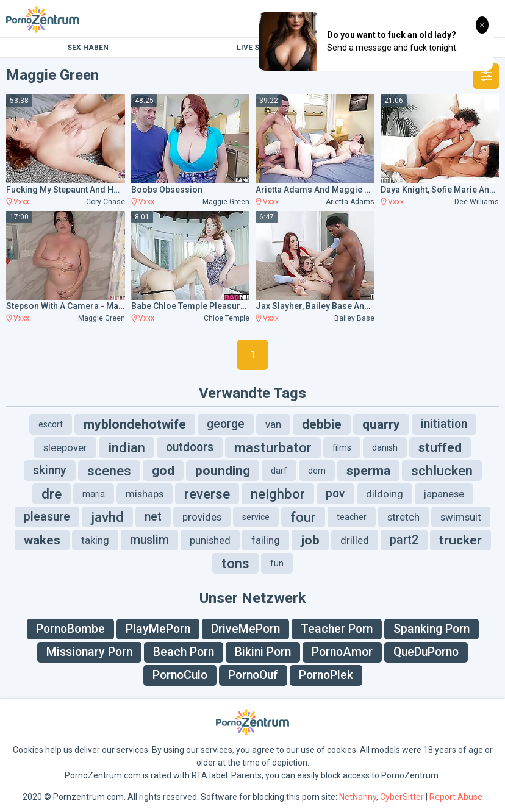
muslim (149, 540)
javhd (107, 517)
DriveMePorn (245, 629)
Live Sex (253, 48)
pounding (223, 471)
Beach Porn (184, 652)
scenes (109, 471)
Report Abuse (456, 797)
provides (202, 517)
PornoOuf (253, 675)
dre (52, 494)
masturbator (273, 447)
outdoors (190, 447)
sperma (368, 471)
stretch (403, 517)
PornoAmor (342, 652)
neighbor (278, 494)
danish (385, 447)
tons (235, 563)
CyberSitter (402, 797)
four (303, 517)
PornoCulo (180, 675)
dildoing (385, 494)
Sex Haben (88, 48)
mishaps (145, 494)
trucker (460, 540)
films (342, 447)
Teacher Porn (337, 629)
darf (279, 471)
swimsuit (461, 517)
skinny (50, 470)
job (310, 540)
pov (335, 493)
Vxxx (21, 202)
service (256, 517)
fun (277, 563)
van (273, 424)
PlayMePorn (158, 629)
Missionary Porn (89, 652)
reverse (207, 494)
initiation (444, 424)
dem (317, 471)
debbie (322, 424)
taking (95, 540)
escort (51, 424)
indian (127, 447)
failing (266, 540)
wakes (42, 540)
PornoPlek (326, 675)
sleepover (65, 447)
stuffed (440, 447)
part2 (404, 540)
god (163, 471)
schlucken (442, 471)
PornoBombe (70, 629)
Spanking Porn (432, 629)
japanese (444, 494)
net (153, 517)
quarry (381, 424)
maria (94, 494)
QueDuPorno (426, 652)
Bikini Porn (263, 652)
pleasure (47, 517)
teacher (352, 517)
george (226, 424)
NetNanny (358, 797)
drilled (355, 540)
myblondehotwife (135, 424)
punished (210, 540)
